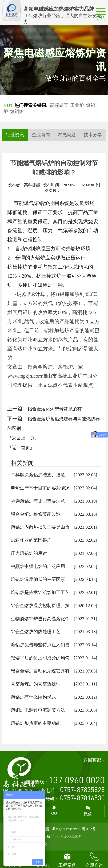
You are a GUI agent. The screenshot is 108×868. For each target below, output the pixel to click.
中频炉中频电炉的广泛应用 (38, 566)
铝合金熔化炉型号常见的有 (55, 409)
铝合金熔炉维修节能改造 (36, 514)
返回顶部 (94, 760)
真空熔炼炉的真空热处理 (36, 684)
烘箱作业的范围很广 (31, 540)
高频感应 (59, 105)
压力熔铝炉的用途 (29, 553)
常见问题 (67, 135)
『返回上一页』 (23, 438)
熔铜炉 (17, 111)
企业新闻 (41, 135)
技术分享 (93, 135)
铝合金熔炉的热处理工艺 (36, 632)
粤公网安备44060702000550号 (56, 836)
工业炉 (77, 105)
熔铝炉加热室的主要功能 (36, 723)
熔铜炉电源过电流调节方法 (38, 710)
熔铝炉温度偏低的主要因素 (38, 579)
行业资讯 (15, 135)
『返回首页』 (21, 448)
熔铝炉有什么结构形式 (33, 697)
